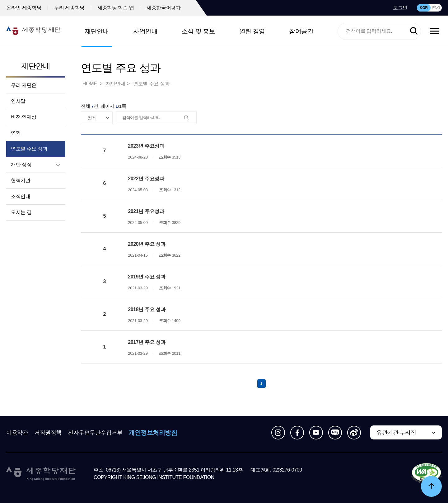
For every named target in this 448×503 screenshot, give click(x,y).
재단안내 (97, 31)
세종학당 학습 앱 (116, 8)
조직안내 (21, 196)
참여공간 (301, 31)
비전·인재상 (24, 117)
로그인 (400, 8)
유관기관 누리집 (396, 433)
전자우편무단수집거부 (95, 433)
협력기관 (21, 180)
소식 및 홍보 (198, 31)
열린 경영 (252, 31)
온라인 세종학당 (24, 8)
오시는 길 (21, 212)
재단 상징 (21, 165)
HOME (90, 84)
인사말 (18, 101)
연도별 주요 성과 (29, 149)
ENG (436, 8)
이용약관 (17, 433)
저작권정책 (48, 433)
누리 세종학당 (69, 8)
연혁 (16, 133)
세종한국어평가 (163, 8)
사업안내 (145, 31)
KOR (424, 8)
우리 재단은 (24, 85)
